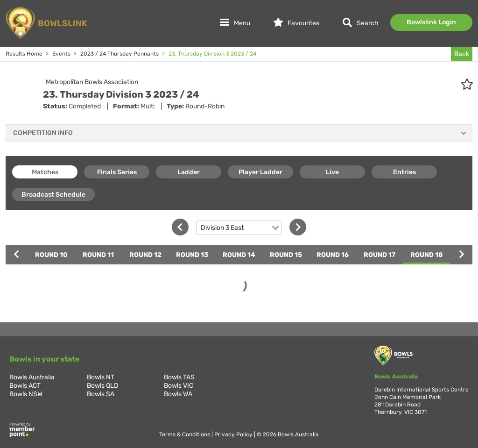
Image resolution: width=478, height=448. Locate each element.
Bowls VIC (179, 386)
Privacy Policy (234, 434)
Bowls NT (101, 377)
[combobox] (239, 228)
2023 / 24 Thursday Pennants (119, 54)
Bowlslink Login (431, 22)
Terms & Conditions (185, 434)
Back (462, 54)
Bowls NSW (26, 394)
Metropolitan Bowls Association (92, 82)
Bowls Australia (32, 377)
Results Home (24, 54)
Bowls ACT (25, 386)
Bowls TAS (179, 377)
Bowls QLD (103, 386)
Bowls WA (178, 394)
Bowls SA (101, 394)
